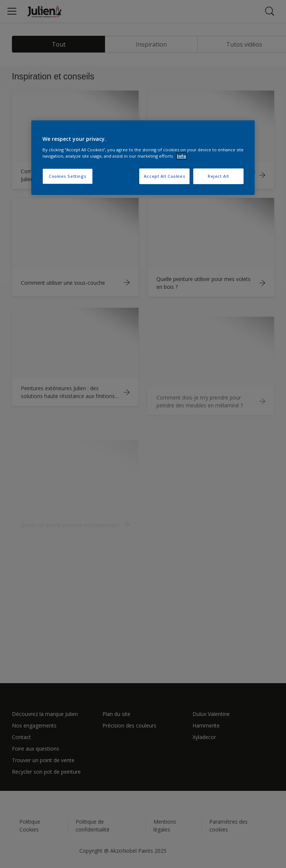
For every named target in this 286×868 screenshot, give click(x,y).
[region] (143, 158)
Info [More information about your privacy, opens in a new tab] (182, 156)
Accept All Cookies (164, 176)
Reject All (218, 176)
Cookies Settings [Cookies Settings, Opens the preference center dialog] (68, 176)
